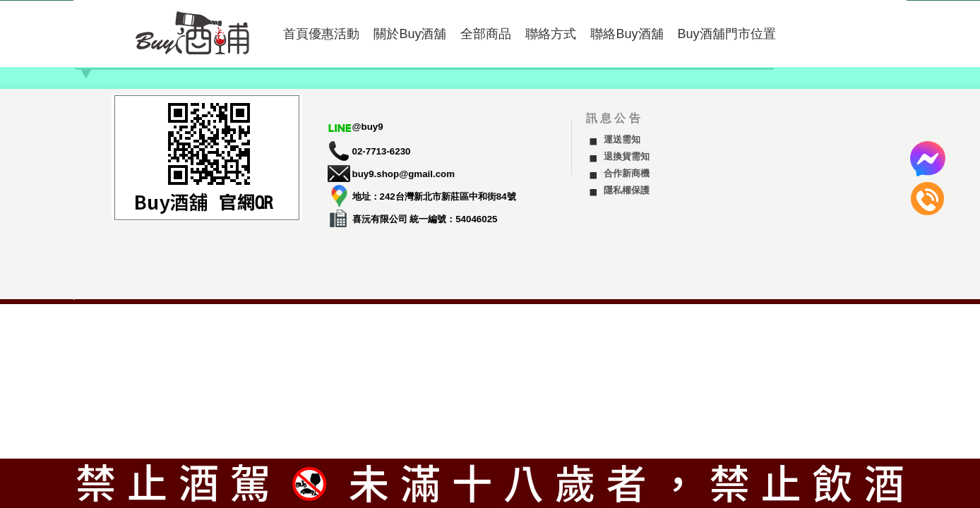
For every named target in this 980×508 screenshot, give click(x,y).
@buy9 (368, 127)
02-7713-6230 (382, 151)
